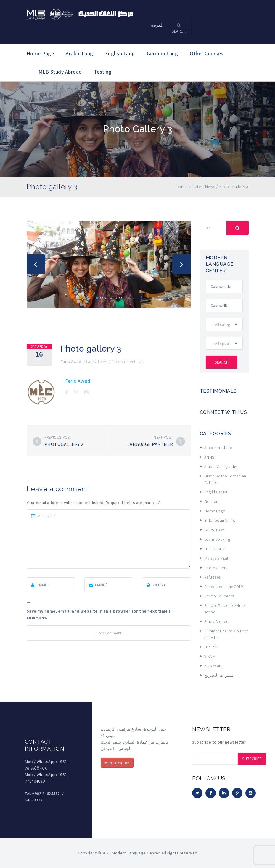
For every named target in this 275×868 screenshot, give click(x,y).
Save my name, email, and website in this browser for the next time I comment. (98, 614)
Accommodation (219, 448)
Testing (103, 72)
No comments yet (128, 362)
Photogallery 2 (64, 444)
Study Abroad (217, 621)
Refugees (213, 577)
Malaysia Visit (216, 558)
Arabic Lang (79, 53)
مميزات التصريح (219, 675)
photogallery (216, 568)
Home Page (40, 53)
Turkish (211, 647)
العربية (157, 25)
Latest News (97, 362)
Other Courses (207, 53)
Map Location (117, 763)
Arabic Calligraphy (221, 467)
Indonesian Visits (220, 520)
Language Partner (150, 444)
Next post (163, 437)
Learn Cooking (217, 539)
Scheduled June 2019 (224, 587)
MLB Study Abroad (60, 72)
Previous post (58, 437)
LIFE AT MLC (215, 549)
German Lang (163, 53)
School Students (219, 596)
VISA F (210, 656)
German (211, 501)
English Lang (120, 53)
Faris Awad (71, 362)
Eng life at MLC (218, 492)
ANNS (209, 457)
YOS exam (213, 666)
